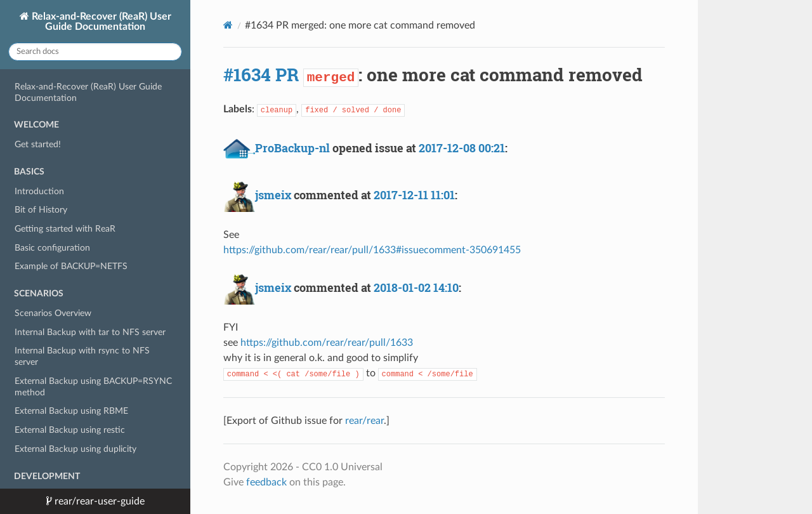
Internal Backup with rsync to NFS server (82, 356)
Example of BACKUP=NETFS (71, 266)
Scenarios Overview (53, 313)
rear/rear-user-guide (98, 501)
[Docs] (228, 25)
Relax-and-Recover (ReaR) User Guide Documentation (100, 22)
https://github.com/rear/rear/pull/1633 (327, 343)
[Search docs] (95, 52)
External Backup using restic (70, 430)
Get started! (38, 144)
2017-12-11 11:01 (414, 195)
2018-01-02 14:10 (416, 287)
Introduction (39, 191)
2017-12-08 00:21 (462, 148)
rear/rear (364, 421)
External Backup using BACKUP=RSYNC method (93, 387)
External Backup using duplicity (75, 449)
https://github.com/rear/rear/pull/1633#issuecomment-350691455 (372, 250)
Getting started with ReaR (65, 229)
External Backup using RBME (71, 411)
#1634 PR (261, 75)
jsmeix (273, 195)
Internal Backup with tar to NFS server (90, 332)
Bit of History (41, 210)
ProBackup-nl (292, 148)
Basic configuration (52, 248)
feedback (266, 482)
